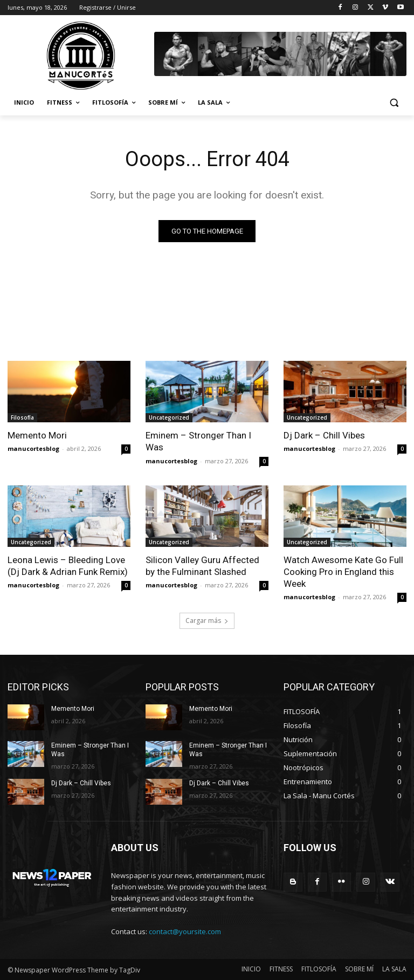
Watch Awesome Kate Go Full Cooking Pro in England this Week (343, 572)
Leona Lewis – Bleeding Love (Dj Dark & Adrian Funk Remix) (68, 566)
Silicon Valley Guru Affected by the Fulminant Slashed (202, 566)
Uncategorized (169, 417)
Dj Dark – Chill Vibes (324, 435)
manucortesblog (33, 448)
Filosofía (22, 417)
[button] (394, 103)
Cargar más (207, 621)
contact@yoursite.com (185, 931)
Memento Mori (37, 435)
